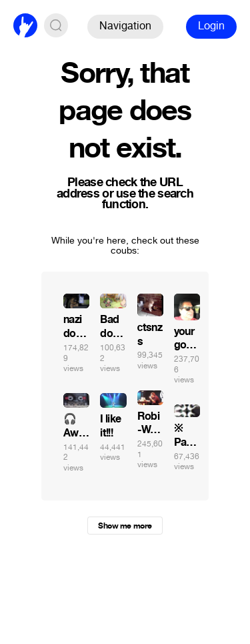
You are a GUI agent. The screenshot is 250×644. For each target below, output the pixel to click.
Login (211, 26)
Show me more (125, 526)
